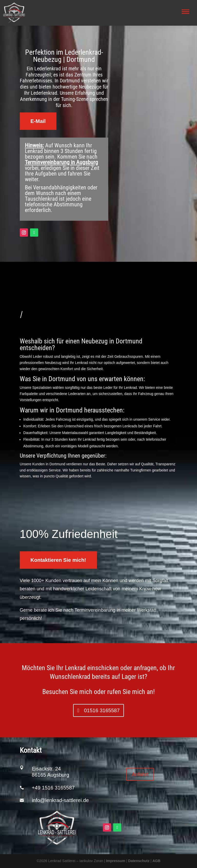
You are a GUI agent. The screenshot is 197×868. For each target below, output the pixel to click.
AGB (156, 861)
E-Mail (38, 121)
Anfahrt (140, 774)
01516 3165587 (102, 710)
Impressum (116, 861)
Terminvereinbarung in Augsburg (61, 162)
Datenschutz (139, 861)
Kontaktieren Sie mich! (58, 560)
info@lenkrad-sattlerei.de (60, 800)
